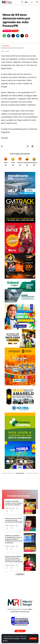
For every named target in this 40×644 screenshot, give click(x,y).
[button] (33, 638)
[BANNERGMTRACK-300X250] (20, 210)
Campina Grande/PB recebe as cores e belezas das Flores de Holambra (14, 503)
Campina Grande (28, 508)
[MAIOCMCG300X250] (20, 342)
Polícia (15, 31)
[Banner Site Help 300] (20, 184)
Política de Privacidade (12, 638)
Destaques (7, 31)
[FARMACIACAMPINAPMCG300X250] (20, 428)
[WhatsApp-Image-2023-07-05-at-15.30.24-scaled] (20, 238)
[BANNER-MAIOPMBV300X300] (20, 400)
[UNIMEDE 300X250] (20, 291)
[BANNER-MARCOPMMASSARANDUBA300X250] (20, 317)
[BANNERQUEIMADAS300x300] (20, 370)
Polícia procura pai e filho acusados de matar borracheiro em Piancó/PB (14, 520)
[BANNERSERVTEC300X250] (20, 266)
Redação (7, 46)
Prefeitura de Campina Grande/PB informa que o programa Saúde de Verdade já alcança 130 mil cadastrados (14, 539)
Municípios (28, 513)
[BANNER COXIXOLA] (20, 455)
